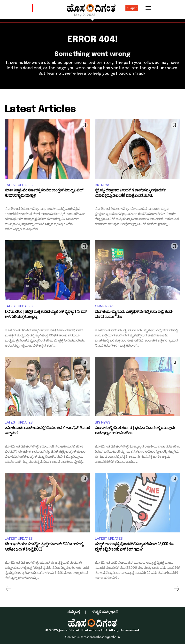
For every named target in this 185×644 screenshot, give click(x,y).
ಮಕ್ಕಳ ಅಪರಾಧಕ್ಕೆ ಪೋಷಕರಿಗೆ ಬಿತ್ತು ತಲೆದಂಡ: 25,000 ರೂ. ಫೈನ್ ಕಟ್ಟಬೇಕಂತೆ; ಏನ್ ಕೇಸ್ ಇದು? (135, 548)
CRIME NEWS (105, 306)
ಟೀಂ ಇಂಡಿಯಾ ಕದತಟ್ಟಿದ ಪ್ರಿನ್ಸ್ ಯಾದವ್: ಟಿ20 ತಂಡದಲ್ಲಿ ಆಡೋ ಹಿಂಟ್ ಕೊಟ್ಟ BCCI (44, 548)
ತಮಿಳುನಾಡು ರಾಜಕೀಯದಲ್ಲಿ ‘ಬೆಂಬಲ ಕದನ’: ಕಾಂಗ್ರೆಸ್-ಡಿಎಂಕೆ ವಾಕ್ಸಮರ (47, 431)
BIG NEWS (103, 185)
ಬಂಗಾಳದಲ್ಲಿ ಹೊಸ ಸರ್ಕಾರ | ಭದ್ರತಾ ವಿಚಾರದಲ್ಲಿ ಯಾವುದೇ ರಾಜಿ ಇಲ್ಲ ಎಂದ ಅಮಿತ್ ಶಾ (135, 431)
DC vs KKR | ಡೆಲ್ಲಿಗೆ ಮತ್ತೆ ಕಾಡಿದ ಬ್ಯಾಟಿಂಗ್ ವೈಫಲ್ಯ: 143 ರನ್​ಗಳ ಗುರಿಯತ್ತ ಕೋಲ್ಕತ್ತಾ (46, 315)
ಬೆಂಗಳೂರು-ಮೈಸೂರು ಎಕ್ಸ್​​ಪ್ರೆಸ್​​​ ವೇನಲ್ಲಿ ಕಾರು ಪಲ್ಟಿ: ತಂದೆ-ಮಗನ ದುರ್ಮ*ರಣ (134, 315)
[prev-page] (9, 589)
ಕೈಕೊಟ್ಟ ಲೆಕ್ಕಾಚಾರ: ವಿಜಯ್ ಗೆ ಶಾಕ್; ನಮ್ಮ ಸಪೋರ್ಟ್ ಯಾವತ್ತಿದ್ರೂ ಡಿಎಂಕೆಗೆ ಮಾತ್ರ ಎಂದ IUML (130, 194)
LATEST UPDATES (19, 185)
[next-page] (176, 589)
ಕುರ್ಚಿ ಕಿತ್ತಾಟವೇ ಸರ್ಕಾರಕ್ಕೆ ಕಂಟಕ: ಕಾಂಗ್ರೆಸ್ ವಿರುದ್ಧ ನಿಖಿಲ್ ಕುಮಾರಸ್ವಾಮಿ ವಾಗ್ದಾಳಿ (44, 194)
